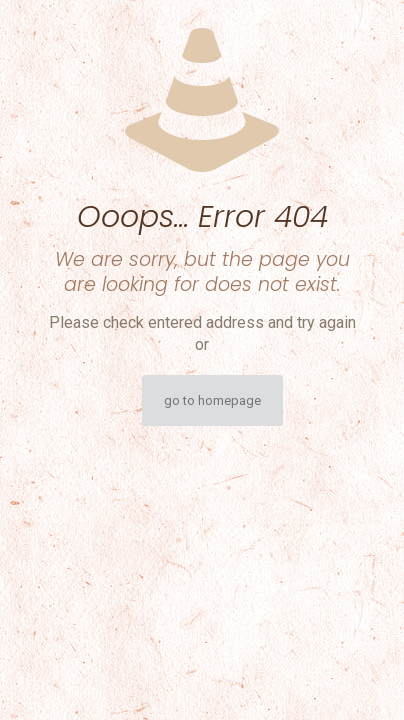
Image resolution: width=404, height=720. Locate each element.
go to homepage (212, 400)
